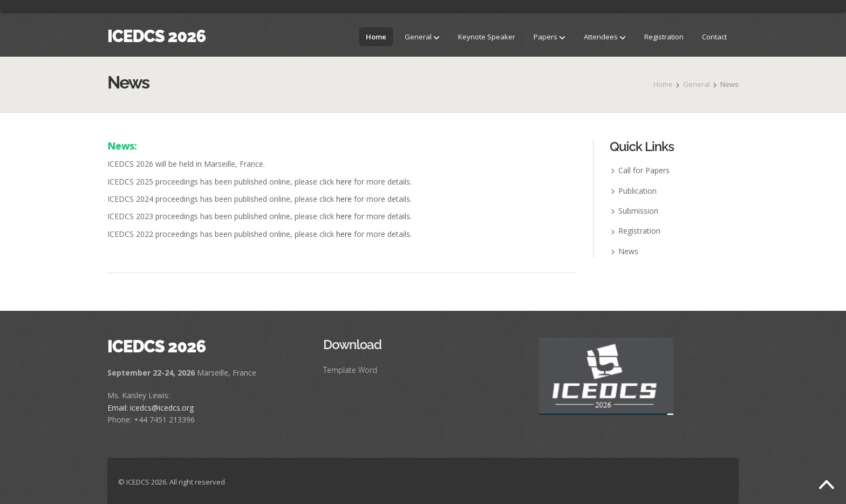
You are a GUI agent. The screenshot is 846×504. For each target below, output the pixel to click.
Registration (664, 37)
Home (376, 37)
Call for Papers (644, 170)
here (344, 182)
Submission (638, 211)
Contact (714, 37)
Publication (637, 191)
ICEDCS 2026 (156, 36)
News (628, 251)
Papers (550, 37)
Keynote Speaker (487, 37)
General (422, 37)
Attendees (605, 37)
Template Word (350, 370)
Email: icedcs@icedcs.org (151, 408)
